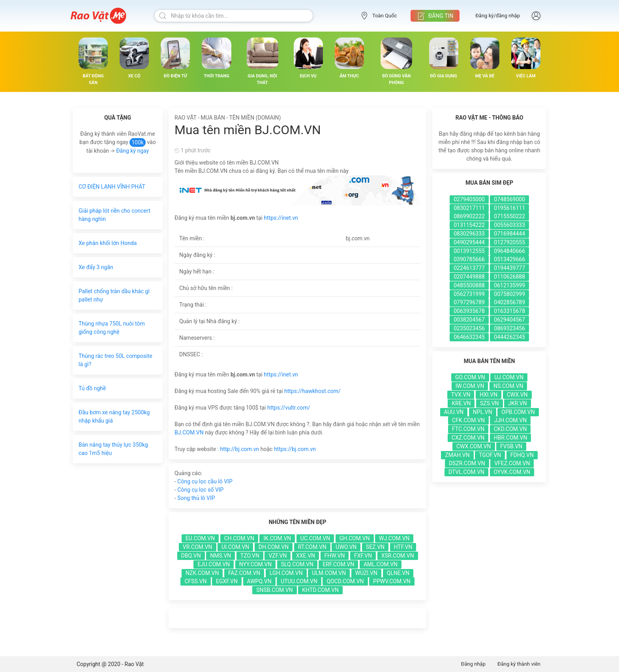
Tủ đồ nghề (92, 388)
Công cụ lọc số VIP (200, 490)
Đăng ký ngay (132, 151)
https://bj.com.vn (295, 449)
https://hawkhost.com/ (312, 391)
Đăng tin (435, 16)
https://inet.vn (281, 218)
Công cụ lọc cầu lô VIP (205, 481)
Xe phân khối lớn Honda (108, 243)
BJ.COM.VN (189, 432)
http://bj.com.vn (239, 449)
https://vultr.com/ (289, 408)
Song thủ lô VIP (196, 498)
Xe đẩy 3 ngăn (96, 267)
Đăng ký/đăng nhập (498, 16)
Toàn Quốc (379, 16)
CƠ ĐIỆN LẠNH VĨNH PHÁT (112, 187)
